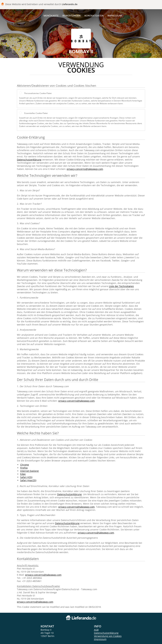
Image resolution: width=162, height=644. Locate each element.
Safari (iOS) (26, 477)
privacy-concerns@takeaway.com (85, 169)
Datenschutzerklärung (29, 160)
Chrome (25, 465)
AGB (96, 630)
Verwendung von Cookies (108, 636)
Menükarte (51, 16)
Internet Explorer (30, 471)
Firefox (24, 468)
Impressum (115, 16)
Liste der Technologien (121, 286)
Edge (23, 474)
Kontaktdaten (94, 16)
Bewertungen (71, 16)
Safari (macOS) (28, 480)
